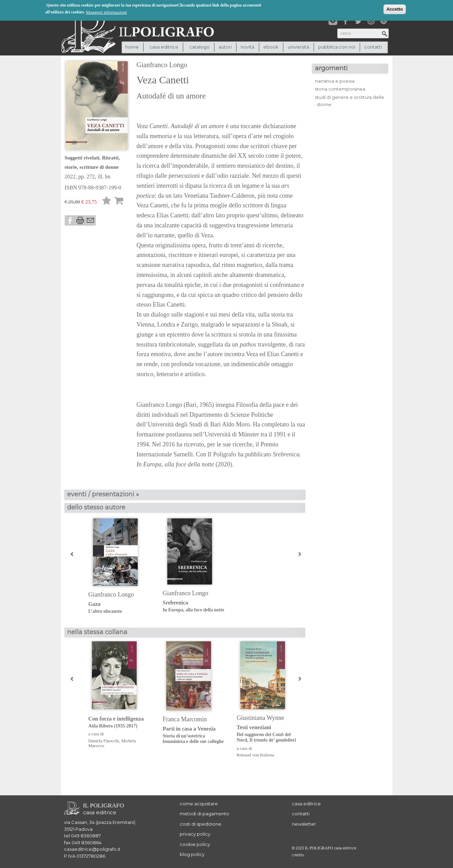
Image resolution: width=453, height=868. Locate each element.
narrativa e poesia (335, 81)
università (298, 47)
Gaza (120, 608)
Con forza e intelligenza (120, 722)
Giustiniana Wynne (261, 718)
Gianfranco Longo (162, 65)
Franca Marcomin (185, 719)
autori (225, 47)
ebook (271, 47)
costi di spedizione (201, 824)
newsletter (304, 824)
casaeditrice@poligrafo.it (92, 849)
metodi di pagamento (204, 814)
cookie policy (195, 844)
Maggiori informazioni (107, 12)
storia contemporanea (340, 89)
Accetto (395, 9)
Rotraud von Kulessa (256, 755)
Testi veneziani (269, 734)
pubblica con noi (337, 47)
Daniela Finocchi (104, 741)
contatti (373, 47)
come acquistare (199, 804)
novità (247, 47)
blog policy (192, 854)
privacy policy (195, 834)
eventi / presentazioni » (103, 494)
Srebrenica (195, 606)
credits (298, 855)
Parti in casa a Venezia (195, 735)
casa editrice (306, 804)
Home (132, 47)
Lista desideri (107, 202)
